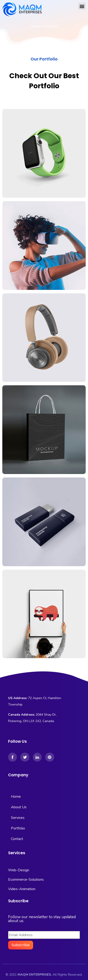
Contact (17, 839)
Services (18, 818)
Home (36, 26)
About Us (19, 807)
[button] (82, 6)
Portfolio (18, 828)
